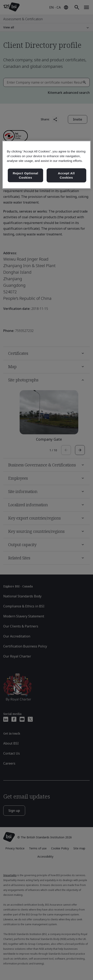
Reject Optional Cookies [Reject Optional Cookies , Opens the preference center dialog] (26, 175)
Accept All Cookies (66, 175)
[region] (46, 165)
